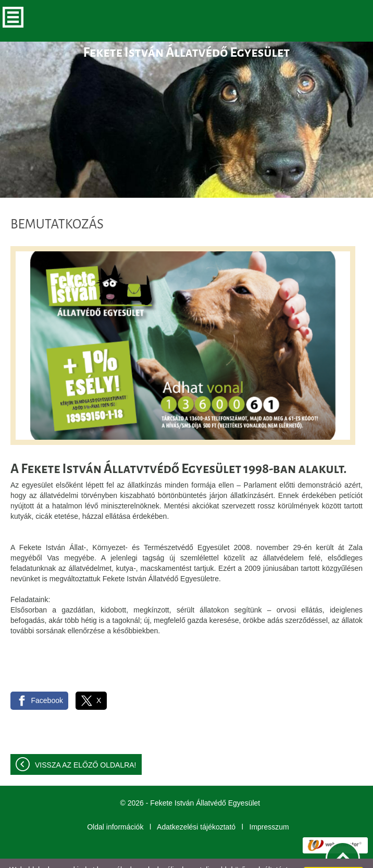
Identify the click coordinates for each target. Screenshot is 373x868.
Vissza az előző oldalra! (86, 744)
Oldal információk (115, 806)
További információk (140, 857)
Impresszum (269, 806)
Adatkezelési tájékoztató (196, 806)
